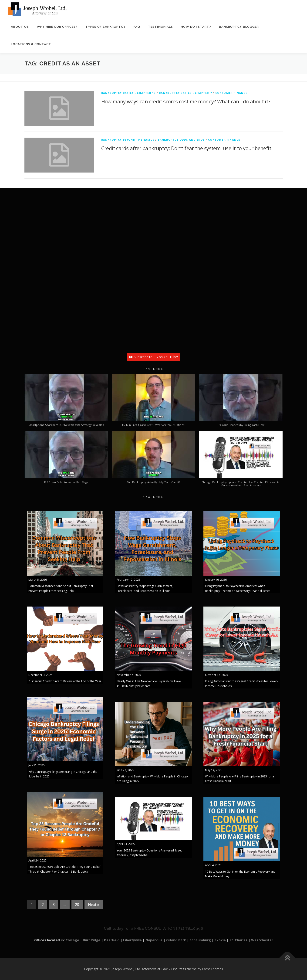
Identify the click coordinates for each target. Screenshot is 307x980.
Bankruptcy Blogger (239, 27)
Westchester (262, 940)
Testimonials (160, 27)
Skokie (220, 940)
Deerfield (112, 940)
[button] (158, 369)
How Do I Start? (196, 27)
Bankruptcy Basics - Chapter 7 (185, 93)
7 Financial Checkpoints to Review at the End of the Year (65, 681)
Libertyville (132, 940)
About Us (20, 27)
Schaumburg (200, 940)
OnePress (179, 969)
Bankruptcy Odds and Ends (181, 140)
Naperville (154, 940)
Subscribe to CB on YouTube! (153, 357)
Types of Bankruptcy (106, 27)
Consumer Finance (231, 93)
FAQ (137, 27)
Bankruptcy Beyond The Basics (128, 140)
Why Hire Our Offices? (57, 27)
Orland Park (176, 940)
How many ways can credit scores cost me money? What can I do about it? (186, 102)
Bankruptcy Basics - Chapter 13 (128, 93)
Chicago (72, 940)
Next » (94, 905)
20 (77, 905)
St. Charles (238, 940)
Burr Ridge (92, 940)
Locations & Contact (31, 44)
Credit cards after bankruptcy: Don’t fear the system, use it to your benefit (186, 148)
